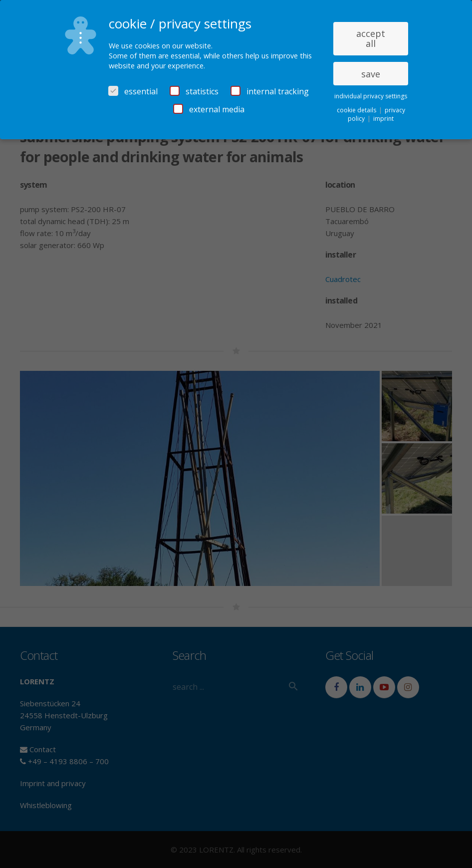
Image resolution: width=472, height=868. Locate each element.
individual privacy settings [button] (371, 96)
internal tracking (270, 91)
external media (209, 109)
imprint (383, 119)
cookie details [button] (357, 110)
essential (133, 91)
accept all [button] (371, 38)
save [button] (371, 74)
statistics (194, 91)
